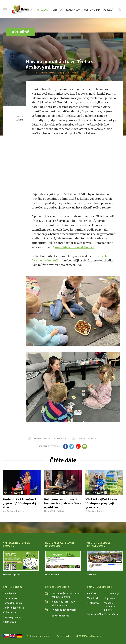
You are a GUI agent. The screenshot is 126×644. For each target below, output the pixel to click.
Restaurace (93, 603)
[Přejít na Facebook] (105, 561)
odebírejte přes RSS (88, 438)
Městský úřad (92, 10)
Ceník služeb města (13, 608)
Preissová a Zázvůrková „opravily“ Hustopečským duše (21, 503)
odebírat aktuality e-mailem (49, 438)
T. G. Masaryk (112, 594)
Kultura (19, 120)
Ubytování (110, 598)
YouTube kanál (52, 575)
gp (78, 446)
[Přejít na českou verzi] (6, 636)
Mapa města (111, 614)
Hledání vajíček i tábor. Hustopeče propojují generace (102, 503)
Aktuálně (42, 10)
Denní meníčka (95, 614)
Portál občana (11, 594)
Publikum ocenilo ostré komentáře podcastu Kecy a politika (63, 503)
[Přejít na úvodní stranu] (22, 9)
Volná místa (9, 612)
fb (65, 446)
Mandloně (93, 598)
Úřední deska (10, 598)
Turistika (57, 10)
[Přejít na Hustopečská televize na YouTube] (63, 561)
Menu (5, 9)
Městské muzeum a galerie (110, 606)
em (85, 446)
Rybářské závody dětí (64, 610)
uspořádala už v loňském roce (75, 247)
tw (72, 446)
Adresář (108, 10)
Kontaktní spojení (13, 603)
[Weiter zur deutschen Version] (19, 636)
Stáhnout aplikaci (12, 575)
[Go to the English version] (13, 636)
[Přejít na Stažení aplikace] (21, 561)
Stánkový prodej (12, 617)
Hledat (120, 10)
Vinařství (92, 594)
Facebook (92, 575)
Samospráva (73, 10)
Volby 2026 (9, 622)
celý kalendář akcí (61, 616)
